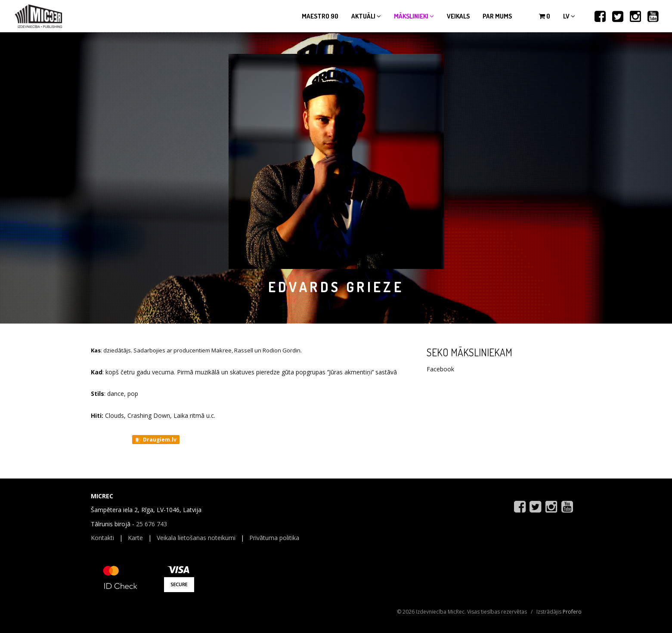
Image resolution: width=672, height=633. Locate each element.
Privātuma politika (274, 538)
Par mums (497, 16)
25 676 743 (152, 524)
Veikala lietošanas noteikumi (196, 538)
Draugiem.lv (155, 440)
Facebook (440, 369)
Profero (572, 612)
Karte (135, 538)
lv (569, 16)
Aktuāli (366, 16)
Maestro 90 (320, 16)
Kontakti (102, 538)
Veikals (458, 16)
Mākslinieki (414, 16)
